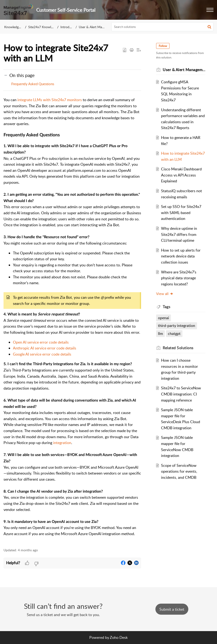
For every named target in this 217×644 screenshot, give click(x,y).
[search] (162, 27)
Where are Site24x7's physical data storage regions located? (179, 278)
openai (164, 318)
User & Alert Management (98, 27)
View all (165, 294)
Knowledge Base (16, 27)
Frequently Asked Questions (33, 84)
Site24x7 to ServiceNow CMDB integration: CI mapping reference (181, 394)
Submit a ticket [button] (172, 609)
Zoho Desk (119, 637)
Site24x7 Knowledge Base (47, 27)
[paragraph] (72, 320)
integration (62, 443)
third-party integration (177, 326)
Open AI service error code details (41, 342)
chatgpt (174, 333)
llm (160, 333)
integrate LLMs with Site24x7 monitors (50, 100)
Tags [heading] (166, 307)
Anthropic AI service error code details (45, 348)
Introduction (69, 27)
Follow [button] (163, 46)
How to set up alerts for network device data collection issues (181, 256)
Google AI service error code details (42, 354)
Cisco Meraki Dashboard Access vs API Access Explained (181, 175)
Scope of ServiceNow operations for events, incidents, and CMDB (179, 471)
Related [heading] (178, 348)
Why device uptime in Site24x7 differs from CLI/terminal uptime (179, 234)
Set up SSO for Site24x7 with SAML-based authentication (181, 213)
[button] (210, 10)
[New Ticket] (172, 609)
